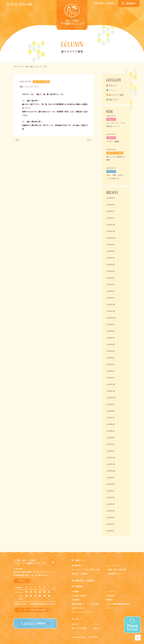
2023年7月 (110, 418)
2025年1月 (110, 298)
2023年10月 (111, 398)
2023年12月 (111, 384)
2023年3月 (111, 444)
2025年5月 (111, 271)
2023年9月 (110, 404)
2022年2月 (111, 524)
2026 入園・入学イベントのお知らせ (116, 177)
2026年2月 (111, 211)
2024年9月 (110, 324)
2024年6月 (111, 344)
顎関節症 (109, 600)
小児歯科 (75, 591)
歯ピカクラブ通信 (116, 95)
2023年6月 (111, 424)
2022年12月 (111, 457)
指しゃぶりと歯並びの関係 (116, 158)
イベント (113, 90)
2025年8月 (111, 251)
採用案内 (131, 3)
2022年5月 (111, 504)
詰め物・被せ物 (78, 608)
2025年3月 (111, 284)
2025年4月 (111, 278)
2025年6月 (111, 264)
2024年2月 (111, 371)
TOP (15, 66)
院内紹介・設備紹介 (80, 574)
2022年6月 (111, 497)
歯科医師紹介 (77, 565)
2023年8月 (111, 411)
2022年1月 (110, 531)
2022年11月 (111, 464)
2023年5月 (111, 431)
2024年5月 (111, 351)
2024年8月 (111, 331)
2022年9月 (110, 477)
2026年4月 (111, 198)
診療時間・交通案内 (84, 580)
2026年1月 (110, 218)
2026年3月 (111, 205)
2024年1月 (110, 378)
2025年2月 (111, 291)
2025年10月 (111, 238)
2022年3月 (111, 517)
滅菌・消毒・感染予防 (117, 570)
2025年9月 (110, 244)
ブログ (78, 619)
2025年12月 (111, 224)
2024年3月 (111, 364)
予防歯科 (75, 600)
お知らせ (113, 85)
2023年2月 (111, 451)
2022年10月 (111, 471)
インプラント (111, 591)
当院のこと (80, 560)
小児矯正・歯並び (79, 596)
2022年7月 (110, 491)
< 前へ (17, 140)
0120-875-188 (21, 4)
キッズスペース (114, 565)
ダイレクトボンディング (82, 612)
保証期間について (115, 574)
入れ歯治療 (110, 596)
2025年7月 (110, 258)
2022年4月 (111, 511)
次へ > (90, 140)
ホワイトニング (112, 608)
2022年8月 (111, 484)
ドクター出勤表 (113, 141)
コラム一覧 (23, 66)
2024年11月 (111, 311)
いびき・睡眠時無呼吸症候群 (117, 604)
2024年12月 (111, 304)
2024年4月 (111, 358)
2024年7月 (110, 338)
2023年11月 (111, 391)
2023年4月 (111, 438)
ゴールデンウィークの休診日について (116, 125)
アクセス (21, 581)
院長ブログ (113, 100)
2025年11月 (111, 231)
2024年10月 (111, 318)
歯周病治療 (85, 604)
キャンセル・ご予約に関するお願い (32, 610)
